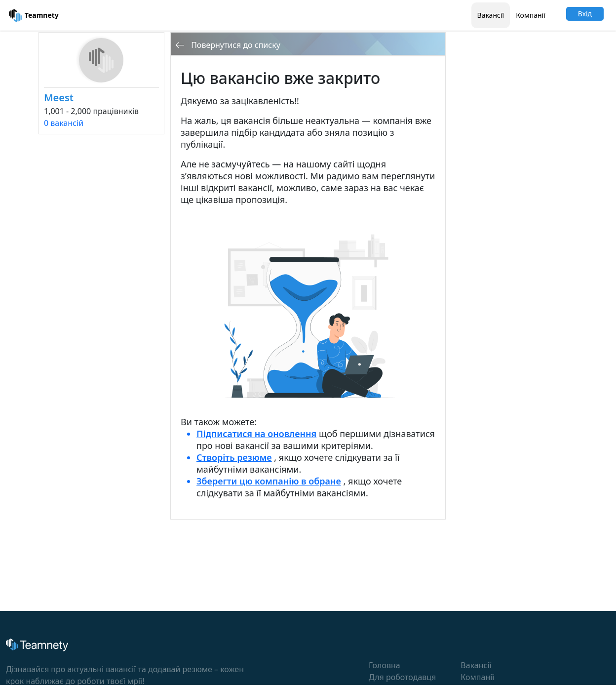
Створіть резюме (234, 457)
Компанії (531, 15)
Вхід (585, 14)
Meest (59, 98)
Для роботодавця (402, 677)
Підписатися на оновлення (256, 434)
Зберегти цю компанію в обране (269, 481)
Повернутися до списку (228, 45)
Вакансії (491, 15)
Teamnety (34, 16)
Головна (385, 665)
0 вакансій (64, 123)
